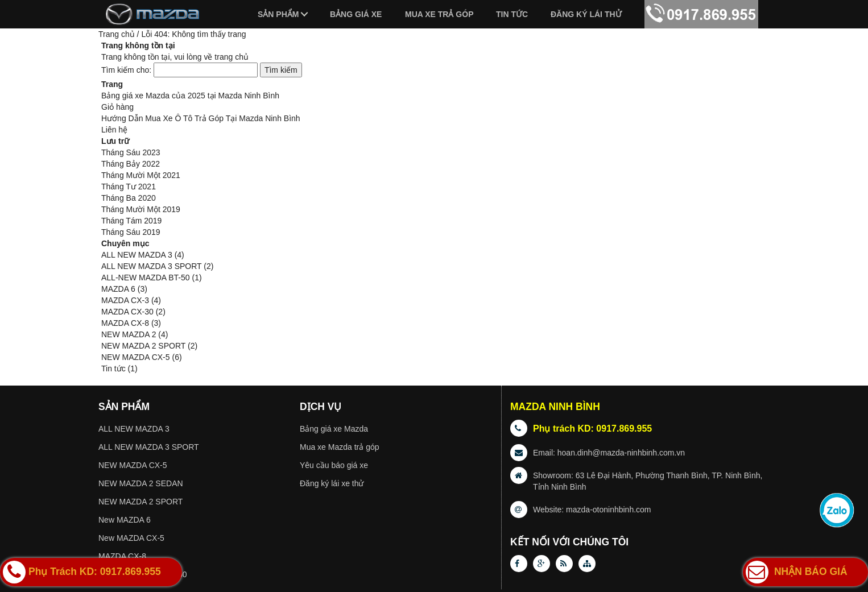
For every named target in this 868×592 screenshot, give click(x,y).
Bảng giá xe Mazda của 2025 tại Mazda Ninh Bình (190, 96)
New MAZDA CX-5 (131, 538)
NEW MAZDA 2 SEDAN (141, 483)
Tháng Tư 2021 (129, 187)
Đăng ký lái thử (586, 14)
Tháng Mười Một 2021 (141, 175)
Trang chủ (117, 34)
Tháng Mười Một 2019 (141, 209)
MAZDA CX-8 (125, 323)
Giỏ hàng (117, 107)
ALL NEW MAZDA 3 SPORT (151, 266)
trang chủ (232, 57)
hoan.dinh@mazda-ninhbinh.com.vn (621, 453)
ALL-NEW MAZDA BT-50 (146, 278)
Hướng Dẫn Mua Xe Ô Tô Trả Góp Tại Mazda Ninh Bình (201, 118)
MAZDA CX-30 (127, 312)
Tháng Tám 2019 (131, 221)
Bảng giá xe (356, 14)
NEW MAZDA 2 (129, 334)
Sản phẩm (278, 14)
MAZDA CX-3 (125, 300)
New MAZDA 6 (125, 520)
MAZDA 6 (118, 289)
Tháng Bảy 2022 (131, 164)
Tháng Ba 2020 (129, 198)
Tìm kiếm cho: (126, 70)
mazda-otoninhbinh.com (608, 510)
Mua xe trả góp (439, 14)
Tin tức (512, 14)
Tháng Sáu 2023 (131, 152)
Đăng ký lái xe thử (332, 483)
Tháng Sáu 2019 (131, 232)
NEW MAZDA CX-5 (136, 357)
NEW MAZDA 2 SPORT (143, 346)
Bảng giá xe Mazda (334, 429)
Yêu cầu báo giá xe (334, 465)
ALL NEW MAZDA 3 (137, 255)
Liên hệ (114, 130)
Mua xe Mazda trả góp (340, 447)
